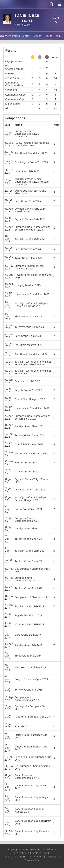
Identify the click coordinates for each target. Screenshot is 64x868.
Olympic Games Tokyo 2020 (30, 490)
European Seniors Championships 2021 (27, 519)
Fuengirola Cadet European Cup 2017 (33, 758)
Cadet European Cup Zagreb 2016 (31, 787)
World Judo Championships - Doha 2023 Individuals (31, 305)
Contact (8, 857)
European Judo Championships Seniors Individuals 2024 (33, 228)
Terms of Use (32, 860)
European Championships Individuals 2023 (30, 267)
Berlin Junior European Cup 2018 (31, 708)
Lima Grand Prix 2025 (27, 171)
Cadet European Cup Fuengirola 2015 (33, 822)
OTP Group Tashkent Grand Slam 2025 (31, 192)
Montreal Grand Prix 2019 (30, 624)
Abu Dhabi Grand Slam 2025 (31, 153)
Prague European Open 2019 (31, 679)
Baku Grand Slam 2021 (28, 462)
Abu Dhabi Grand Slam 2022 (31, 354)
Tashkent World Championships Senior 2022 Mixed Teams (33, 363)
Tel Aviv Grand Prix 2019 (29, 690)
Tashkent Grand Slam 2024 (30, 239)
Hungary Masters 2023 (28, 285)
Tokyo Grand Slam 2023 (28, 258)
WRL (59, 36)
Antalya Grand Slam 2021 (29, 528)
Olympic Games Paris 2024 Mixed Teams (30, 210)
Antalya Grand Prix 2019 (29, 645)
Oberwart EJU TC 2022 (27, 381)
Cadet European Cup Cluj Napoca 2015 (29, 810)
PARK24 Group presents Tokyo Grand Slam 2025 (32, 144)
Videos (37, 36)
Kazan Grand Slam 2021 (29, 509)
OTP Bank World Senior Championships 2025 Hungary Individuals (32, 182)
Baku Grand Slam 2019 (28, 635)
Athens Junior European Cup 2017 (31, 748)
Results (48, 36)
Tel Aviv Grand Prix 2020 (29, 588)
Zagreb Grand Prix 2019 (28, 615)
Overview (5, 36)
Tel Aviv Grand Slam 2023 (29, 327)
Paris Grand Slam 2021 (28, 471)
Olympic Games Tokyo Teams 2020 (31, 480)
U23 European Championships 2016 (32, 767)
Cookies (52, 857)
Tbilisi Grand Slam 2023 (28, 316)
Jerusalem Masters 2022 (29, 345)
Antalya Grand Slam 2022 (29, 426)
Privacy (37, 857)
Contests (27, 36)
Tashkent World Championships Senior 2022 (33, 372)
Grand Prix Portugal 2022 (29, 444)
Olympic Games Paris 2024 (30, 219)
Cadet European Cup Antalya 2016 (31, 799)
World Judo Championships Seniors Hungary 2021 (30, 499)
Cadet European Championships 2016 (27, 776)
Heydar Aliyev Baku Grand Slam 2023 (33, 276)
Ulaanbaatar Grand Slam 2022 (32, 408)
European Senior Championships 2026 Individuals (27, 134)
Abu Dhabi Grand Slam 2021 (31, 453)
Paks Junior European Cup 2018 (33, 717)
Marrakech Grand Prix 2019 (30, 667)
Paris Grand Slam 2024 (28, 249)
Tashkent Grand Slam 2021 (30, 551)
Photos (16, 36)
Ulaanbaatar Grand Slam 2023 (32, 294)
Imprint (23, 857)
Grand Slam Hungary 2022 (30, 399)
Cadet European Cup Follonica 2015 (32, 833)
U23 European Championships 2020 (32, 570)
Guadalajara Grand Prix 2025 (31, 162)
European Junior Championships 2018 (27, 699)
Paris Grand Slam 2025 (28, 201)
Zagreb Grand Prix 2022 (28, 390)
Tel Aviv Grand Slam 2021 (29, 561)
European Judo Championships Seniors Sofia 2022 (33, 417)
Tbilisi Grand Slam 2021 (28, 539)
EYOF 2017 (21, 726)
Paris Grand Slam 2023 (28, 336)
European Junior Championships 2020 (27, 579)
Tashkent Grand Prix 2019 (30, 606)
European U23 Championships (32, 597)
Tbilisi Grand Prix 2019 (28, 656)
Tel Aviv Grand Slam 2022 (29, 435)
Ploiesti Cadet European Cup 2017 (31, 736)
